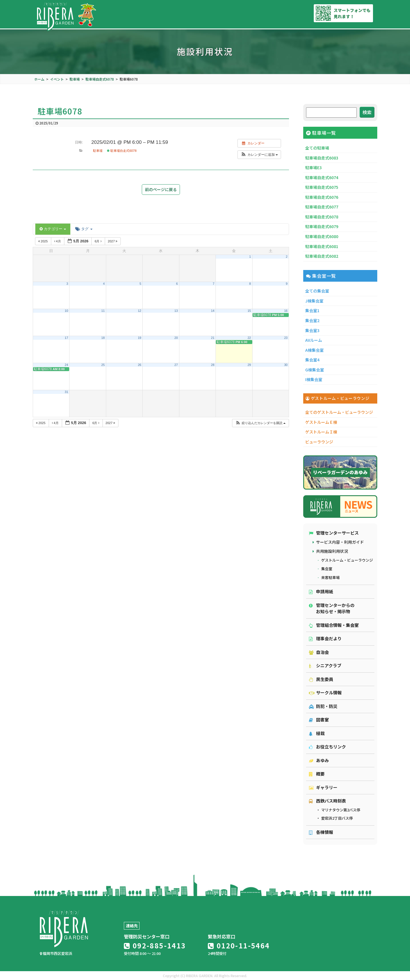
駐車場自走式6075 (322, 187)
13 (176, 311)
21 (213, 338)
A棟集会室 (314, 350)
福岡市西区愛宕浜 (56, 953)
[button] (259, 155)
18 (103, 338)
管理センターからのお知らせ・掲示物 (332, 608)
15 (249, 311)
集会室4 (312, 360)
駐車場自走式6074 (322, 177)
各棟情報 (321, 832)
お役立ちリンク (327, 747)
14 (213, 311)
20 (176, 338)
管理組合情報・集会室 (334, 625)
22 (249, 338)
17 (66, 338)
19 (140, 338)
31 (66, 392)
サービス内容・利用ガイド (340, 542)
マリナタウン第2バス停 (341, 810)
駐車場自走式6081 (322, 246)
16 (286, 311)
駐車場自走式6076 (322, 197)
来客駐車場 (330, 577)
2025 (43, 241)
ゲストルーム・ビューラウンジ (347, 560)
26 (140, 365)
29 (249, 365)
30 (286, 365)
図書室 (319, 720)
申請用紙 (321, 591)
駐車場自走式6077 (322, 207)
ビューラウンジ (319, 442)
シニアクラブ (325, 665)
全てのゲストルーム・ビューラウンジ (339, 412)
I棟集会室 (314, 379)
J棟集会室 (314, 301)
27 (176, 365)
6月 (98, 241)
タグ (84, 229)
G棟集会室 (315, 370)
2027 (113, 241)
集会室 (327, 569)
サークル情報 (325, 692)
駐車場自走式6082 (322, 256)
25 (103, 365)
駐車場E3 (313, 167)
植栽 (317, 733)
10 (66, 311)
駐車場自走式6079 (322, 226)
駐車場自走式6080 (322, 236)
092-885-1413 (155, 945)
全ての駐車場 (317, 148)
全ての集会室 (317, 291)
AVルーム (314, 340)
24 (66, 365)
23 (286, 338)
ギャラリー (323, 787)
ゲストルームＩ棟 (321, 432)
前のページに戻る (161, 189)
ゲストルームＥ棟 (321, 422)
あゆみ (319, 760)
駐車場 (98, 151)
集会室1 (312, 310)
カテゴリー (53, 229)
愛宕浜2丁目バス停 (337, 818)
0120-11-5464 (239, 945)
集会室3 (312, 330)
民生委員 (321, 679)
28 (213, 365)
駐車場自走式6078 (122, 151)
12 (140, 311)
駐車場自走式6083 (322, 158)
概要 (317, 774)
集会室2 (312, 320)
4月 (58, 241)
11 (103, 311)
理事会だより (325, 638)
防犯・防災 (323, 706)
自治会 (319, 652)
